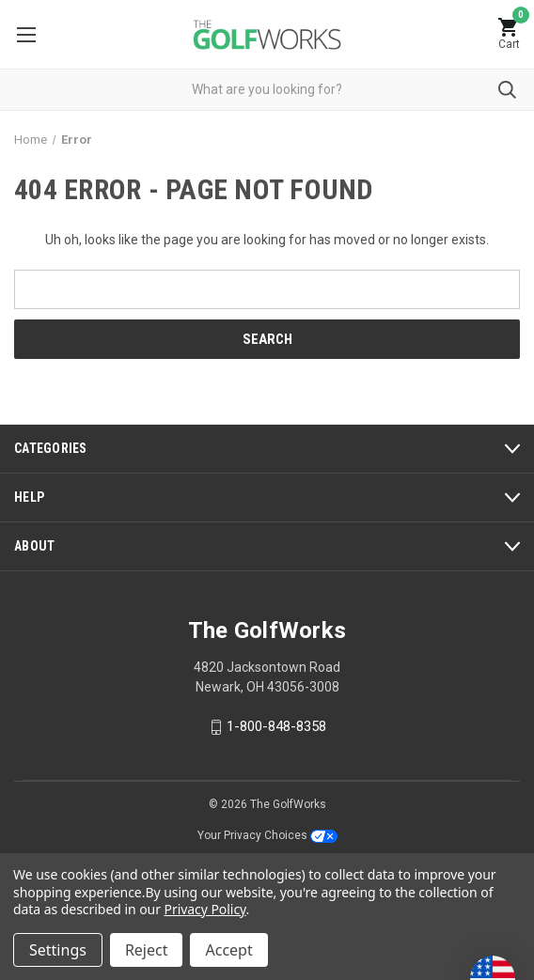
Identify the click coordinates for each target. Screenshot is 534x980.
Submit (507, 90)
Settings (58, 950)
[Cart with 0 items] (509, 34)
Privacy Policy (205, 909)
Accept (228, 950)
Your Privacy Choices (267, 835)
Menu (26, 35)
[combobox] (267, 90)
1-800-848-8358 (276, 726)
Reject (147, 950)
